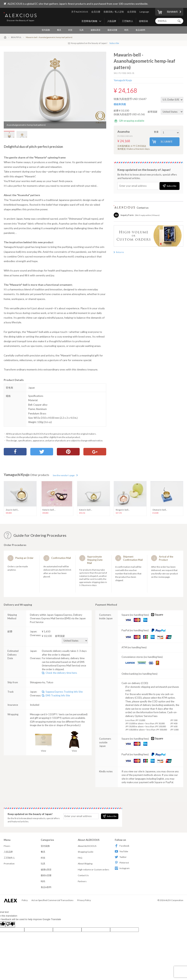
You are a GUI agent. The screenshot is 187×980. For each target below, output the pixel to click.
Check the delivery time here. (61, 673)
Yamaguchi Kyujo (123, 80)
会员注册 (96, 12)
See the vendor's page (64, 475)
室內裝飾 (46, 30)
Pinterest (122, 863)
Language (144, 12)
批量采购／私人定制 (114, 12)
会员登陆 (132, 12)
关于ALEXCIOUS (80, 12)
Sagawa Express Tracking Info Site (64, 692)
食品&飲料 (140, 30)
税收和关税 (120, 104)
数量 (167, 132)
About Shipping (85, 864)
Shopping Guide (86, 852)
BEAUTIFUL (16, 37)
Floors (7, 846)
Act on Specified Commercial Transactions (52, 900)
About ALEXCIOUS (87, 846)
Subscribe (114, 43)
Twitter (121, 857)
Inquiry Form (127, 215)
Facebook (122, 846)
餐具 (59, 30)
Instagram (122, 868)
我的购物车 (168, 12)
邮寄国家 (165, 112)
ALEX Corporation (174, 900)
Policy (25, 900)
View (43, 742)
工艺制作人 (128, 21)
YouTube (121, 851)
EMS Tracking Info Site (58, 695)
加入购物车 (162, 142)
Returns (120, 252)
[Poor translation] (10, 924)
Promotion (9, 864)
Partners (82, 881)
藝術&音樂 (112, 30)
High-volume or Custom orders (93, 870)
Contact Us (83, 875)
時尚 (126, 30)
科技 (70, 30)
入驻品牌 (112, 21)
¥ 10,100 (65, 636)
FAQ (80, 858)
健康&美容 (96, 30)
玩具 (82, 30)
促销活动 (143, 21)
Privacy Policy (84, 900)
